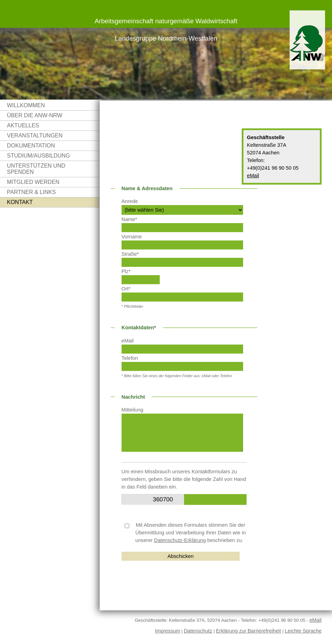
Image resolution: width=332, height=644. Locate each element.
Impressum (167, 631)
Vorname (132, 237)
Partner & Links (31, 192)
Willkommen (26, 105)
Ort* (126, 289)
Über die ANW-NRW (35, 115)
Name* (129, 219)
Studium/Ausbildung (38, 156)
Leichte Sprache (303, 631)
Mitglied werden (33, 182)
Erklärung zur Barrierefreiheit (248, 631)
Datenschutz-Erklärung (180, 540)
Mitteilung (132, 410)
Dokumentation (31, 146)
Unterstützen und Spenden (36, 169)
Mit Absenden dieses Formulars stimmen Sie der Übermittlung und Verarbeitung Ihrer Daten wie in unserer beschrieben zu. (185, 533)
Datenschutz (198, 631)
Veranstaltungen (35, 135)
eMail (253, 176)
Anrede (130, 201)
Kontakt (20, 202)
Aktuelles (23, 125)
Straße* (130, 254)
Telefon (130, 358)
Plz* (126, 271)
